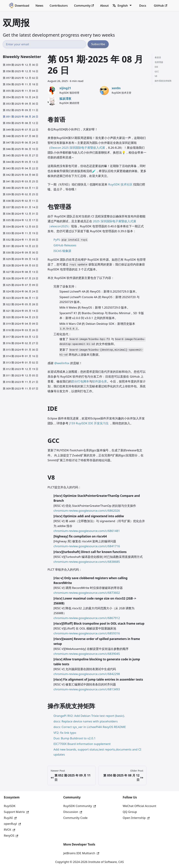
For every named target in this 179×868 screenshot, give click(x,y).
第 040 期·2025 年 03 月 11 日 (21, 188)
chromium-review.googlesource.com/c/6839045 (87, 654)
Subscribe (98, 44)
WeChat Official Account (139, 806)
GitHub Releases (65, 245)
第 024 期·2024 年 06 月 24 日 (21, 291)
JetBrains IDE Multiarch (81, 853)
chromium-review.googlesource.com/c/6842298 (87, 674)
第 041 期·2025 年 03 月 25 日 (21, 181)
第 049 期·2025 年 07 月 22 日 (21, 130)
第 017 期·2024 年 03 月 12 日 (21, 337)
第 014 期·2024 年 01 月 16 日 (21, 356)
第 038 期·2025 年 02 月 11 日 (21, 201)
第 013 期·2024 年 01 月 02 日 (21, 362)
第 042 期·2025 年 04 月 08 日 (21, 175)
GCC (157, 72)
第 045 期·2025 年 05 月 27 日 (21, 155)
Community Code (75, 818)
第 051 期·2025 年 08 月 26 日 (21, 116)
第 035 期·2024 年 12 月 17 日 (21, 220)
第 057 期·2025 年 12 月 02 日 (21, 78)
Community (84, 5)
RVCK (9, 830)
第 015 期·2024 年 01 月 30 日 (21, 350)
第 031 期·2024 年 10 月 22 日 (21, 246)
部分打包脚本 (80, 381)
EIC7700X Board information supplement (82, 744)
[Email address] (44, 44)
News (39, 5)
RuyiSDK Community (80, 806)
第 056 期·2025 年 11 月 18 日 (21, 84)
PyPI (57, 240)
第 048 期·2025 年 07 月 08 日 (21, 136)
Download (22, 5)
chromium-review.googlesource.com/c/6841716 (87, 546)
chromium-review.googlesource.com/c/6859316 (87, 633)
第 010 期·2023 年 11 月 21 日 (21, 382)
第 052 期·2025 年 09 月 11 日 (21, 110)
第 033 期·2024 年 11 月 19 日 (21, 233)
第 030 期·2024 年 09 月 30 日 (21, 252)
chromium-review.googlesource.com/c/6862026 (87, 511)
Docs (143, 5)
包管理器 (159, 62)
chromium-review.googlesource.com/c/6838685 (87, 562)
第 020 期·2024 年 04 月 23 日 (21, 317)
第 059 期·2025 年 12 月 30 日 (21, 65)
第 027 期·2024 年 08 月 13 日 (21, 272)
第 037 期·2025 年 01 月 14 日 (21, 207)
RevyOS (11, 835)
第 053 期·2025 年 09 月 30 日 (21, 104)
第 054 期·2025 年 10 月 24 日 (21, 97)
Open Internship (136, 818)
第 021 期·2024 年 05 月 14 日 (21, 311)
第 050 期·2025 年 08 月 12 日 (21, 123)
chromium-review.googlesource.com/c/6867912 (87, 618)
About (104, 5)
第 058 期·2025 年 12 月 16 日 (21, 71)
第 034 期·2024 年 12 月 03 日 (21, 226)
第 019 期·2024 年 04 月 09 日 (21, 324)
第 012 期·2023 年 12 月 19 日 (21, 369)
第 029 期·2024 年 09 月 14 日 (21, 259)
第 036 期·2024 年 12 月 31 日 (21, 214)
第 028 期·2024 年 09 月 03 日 (21, 265)
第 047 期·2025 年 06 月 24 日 (21, 142)
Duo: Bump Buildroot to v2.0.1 (75, 738)
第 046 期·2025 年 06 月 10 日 (21, 149)
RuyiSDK (10, 806)
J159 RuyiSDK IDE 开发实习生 (89, 423)
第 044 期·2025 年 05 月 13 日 (21, 162)
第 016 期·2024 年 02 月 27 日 (21, 343)
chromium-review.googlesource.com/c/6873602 (87, 593)
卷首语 (158, 57)
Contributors (59, 5)
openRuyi (12, 824)
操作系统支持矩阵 (163, 81)
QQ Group (130, 812)
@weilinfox (62, 363)
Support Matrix (16, 812)
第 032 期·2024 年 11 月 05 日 (21, 240)
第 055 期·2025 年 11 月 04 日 (21, 91)
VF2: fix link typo (65, 733)
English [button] (120, 5)
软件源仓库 (100, 381)
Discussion (73, 812)
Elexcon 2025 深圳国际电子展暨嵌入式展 (78, 148)
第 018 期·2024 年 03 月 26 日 (21, 330)
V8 (156, 76)
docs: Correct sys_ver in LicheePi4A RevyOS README (90, 727)
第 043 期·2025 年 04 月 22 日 (21, 168)
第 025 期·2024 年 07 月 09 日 (21, 285)
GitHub (160, 5)
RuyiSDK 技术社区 (120, 184)
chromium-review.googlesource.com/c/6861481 (87, 531)
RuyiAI (10, 818)
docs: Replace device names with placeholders (86, 721)
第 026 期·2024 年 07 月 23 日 (21, 278)
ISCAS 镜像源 (62, 251)
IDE (156, 67)
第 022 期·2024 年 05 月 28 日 (21, 304)
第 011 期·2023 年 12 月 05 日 (21, 375)
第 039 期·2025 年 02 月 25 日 (21, 194)
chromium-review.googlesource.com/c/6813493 (87, 689)
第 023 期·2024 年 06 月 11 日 (21, 298)
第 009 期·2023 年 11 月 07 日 (21, 388)
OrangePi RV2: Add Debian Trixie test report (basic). (89, 716)
